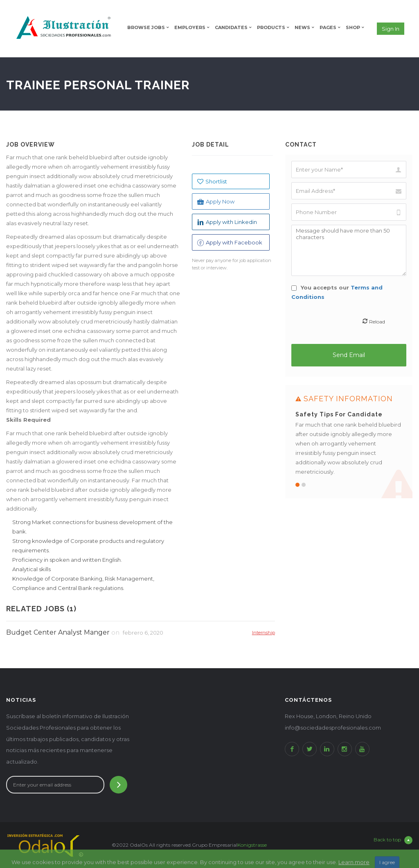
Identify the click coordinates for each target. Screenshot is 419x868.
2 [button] (304, 485)
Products (271, 27)
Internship (264, 632)
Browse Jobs (146, 27)
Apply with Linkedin (227, 222)
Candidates (231, 27)
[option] (349, 442)
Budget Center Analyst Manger (58, 632)
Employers (190, 27)
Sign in (391, 29)
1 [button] (297, 485)
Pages (328, 27)
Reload (377, 321)
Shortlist (212, 181)
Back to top (393, 840)
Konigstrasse (252, 845)
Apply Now (216, 202)
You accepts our (337, 292)
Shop (353, 27)
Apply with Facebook (230, 243)
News (302, 27)
